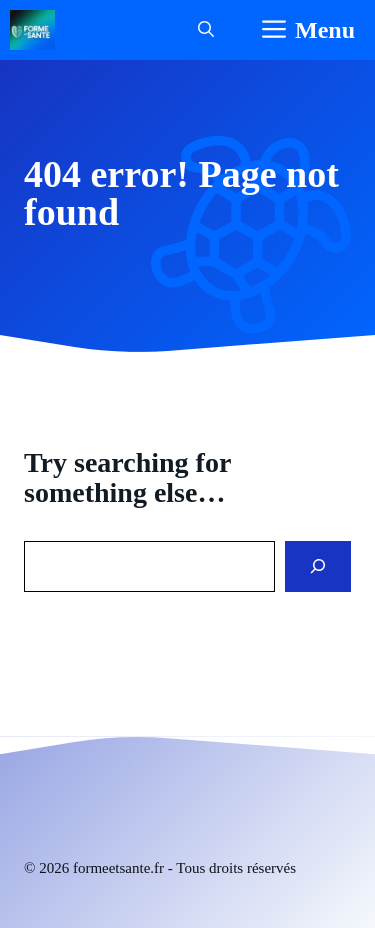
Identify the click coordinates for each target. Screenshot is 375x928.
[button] (206, 30)
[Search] (318, 566)
